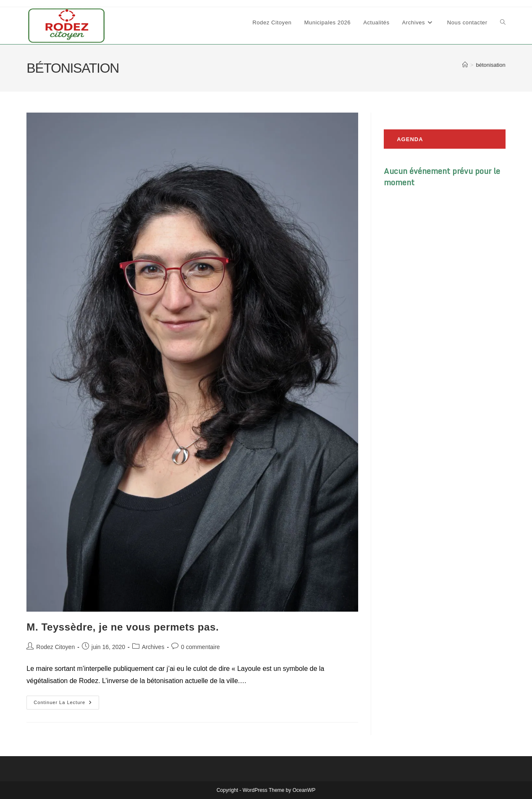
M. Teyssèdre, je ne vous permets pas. (123, 627)
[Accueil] (465, 65)
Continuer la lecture (66, 704)
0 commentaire (200, 647)
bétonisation (491, 65)
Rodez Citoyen (55, 647)
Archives (153, 647)
